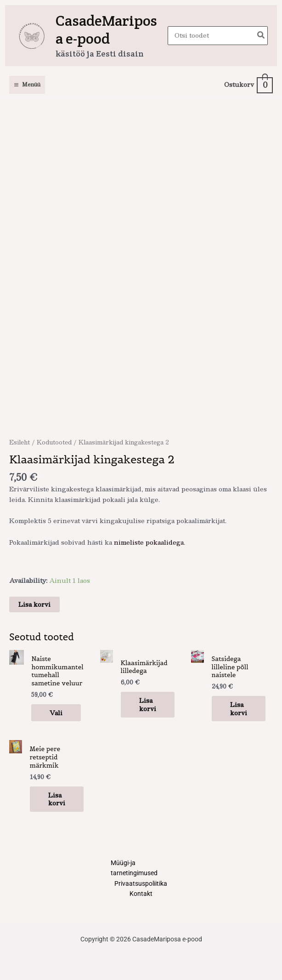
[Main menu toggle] (27, 85)
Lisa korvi (34, 604)
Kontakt (141, 894)
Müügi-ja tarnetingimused (134, 868)
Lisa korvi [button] (148, 704)
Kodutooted (54, 442)
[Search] (261, 36)
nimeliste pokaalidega (149, 542)
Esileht (20, 442)
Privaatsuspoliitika (141, 883)
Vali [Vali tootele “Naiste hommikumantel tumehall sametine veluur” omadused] (56, 713)
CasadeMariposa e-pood (106, 29)
